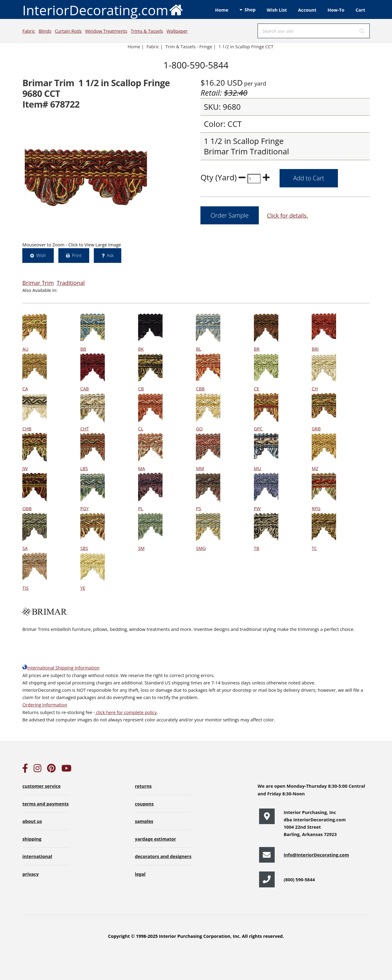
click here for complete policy (126, 712)
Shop (250, 9)
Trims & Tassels (147, 31)
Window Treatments (106, 31)
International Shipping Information (61, 668)
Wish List (277, 10)
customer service (41, 786)
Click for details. (287, 215)
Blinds (45, 31)
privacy (30, 874)
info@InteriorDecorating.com (316, 855)
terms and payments (46, 804)
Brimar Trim (38, 283)
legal (140, 874)
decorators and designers (163, 856)
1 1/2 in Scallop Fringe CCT (246, 46)
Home (222, 10)
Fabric (29, 31)
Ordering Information (45, 705)
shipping (32, 839)
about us (32, 821)
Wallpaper (177, 31)
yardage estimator (155, 839)
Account (307, 10)
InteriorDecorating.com (103, 10)
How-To (336, 10)
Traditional (71, 283)
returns (143, 786)
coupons (144, 804)
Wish (41, 255)
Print (77, 255)
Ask (110, 255)
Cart (360, 10)
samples (144, 821)
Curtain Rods (68, 31)
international (37, 856)
